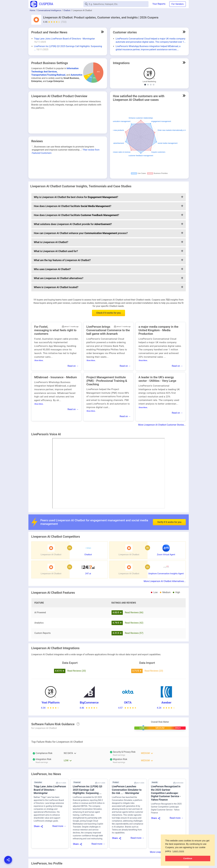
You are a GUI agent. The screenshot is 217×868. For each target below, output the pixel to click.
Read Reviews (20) (77, 671)
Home (32, 10)
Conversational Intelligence (49, 10)
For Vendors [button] (177, 4)
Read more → (59, 826)
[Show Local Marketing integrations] (145, 85)
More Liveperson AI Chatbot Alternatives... (165, 581)
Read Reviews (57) (134, 633)
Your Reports (159, 4)
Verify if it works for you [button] (169, 512)
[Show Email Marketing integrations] (154, 85)
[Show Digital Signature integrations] (151, 85)
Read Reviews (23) (154, 671)
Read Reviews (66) (134, 612)
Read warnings (119, 755)
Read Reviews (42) (134, 623)
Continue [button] (188, 858)
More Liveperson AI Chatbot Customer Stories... (162, 425)
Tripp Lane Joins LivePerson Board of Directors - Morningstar (64, 39)
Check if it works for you (109, 313)
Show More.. (39, 360)
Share (37, 826)
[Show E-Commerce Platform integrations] (148, 85)
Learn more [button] (178, 851)
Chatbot (67, 10)
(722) (64, 22)
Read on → (73, 366)
